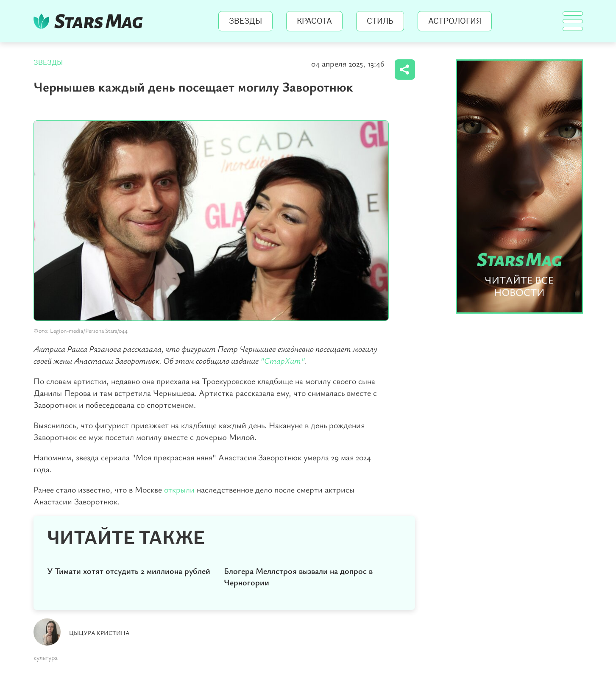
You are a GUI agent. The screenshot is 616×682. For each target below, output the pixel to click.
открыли (180, 489)
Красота (314, 21)
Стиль (380, 21)
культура (46, 657)
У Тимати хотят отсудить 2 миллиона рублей (129, 571)
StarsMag (91, 21)
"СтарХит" (282, 360)
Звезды (245, 21)
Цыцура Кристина (99, 633)
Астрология (455, 21)
